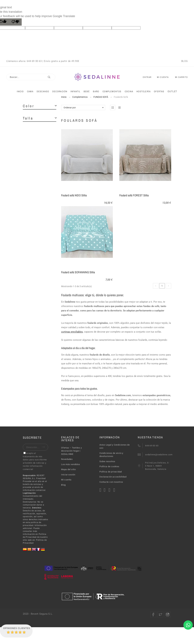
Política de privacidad (111, 472)
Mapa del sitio (68, 469)
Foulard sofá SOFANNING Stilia (78, 272)
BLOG (184, 61)
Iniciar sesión (68, 475)
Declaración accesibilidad (113, 477)
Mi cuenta (66, 480)
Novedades (67, 459)
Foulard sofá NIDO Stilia (74, 195)
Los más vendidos (71, 464)
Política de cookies (109, 466)
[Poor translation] (15, 22)
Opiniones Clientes (17, 628)
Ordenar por (70, 108)
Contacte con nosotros (111, 482)
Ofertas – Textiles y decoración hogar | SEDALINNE (71, 451)
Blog (63, 485)
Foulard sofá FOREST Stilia (134, 195)
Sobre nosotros (107, 461)
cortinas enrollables (72, 332)
